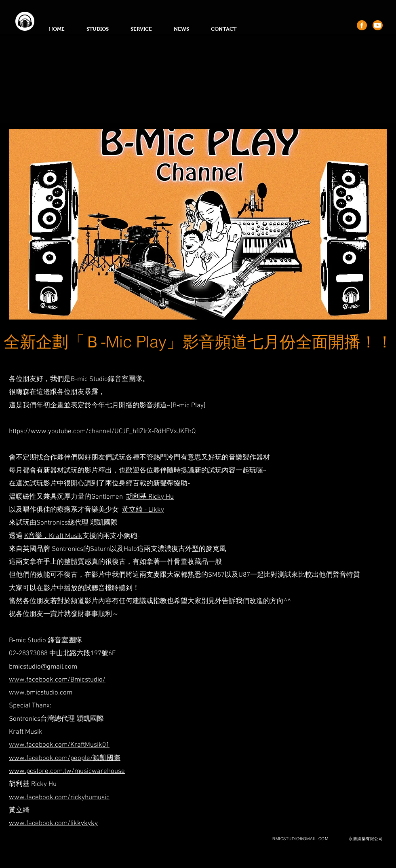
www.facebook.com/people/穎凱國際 (65, 758)
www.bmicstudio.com (41, 693)
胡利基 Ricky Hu (150, 497)
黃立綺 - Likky (143, 510)
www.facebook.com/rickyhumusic (59, 798)
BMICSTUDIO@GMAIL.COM (300, 839)
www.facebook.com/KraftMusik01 (59, 745)
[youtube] (378, 25)
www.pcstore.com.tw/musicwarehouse (67, 771)
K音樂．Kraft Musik (53, 536)
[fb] (362, 25)
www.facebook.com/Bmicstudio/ (57, 680)
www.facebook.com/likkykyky (53, 824)
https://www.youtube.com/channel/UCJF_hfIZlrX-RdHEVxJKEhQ (102, 432)
